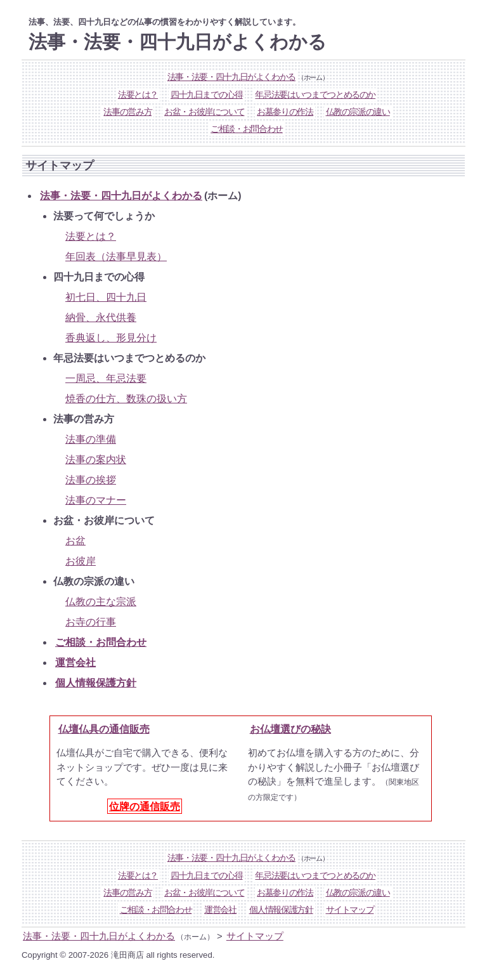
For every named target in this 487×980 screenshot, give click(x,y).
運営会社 (75, 663)
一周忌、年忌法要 (106, 378)
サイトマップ (350, 910)
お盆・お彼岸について (204, 112)
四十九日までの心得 (207, 95)
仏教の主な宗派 (101, 602)
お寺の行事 (91, 622)
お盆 (75, 541)
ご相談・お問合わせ (247, 129)
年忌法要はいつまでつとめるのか (315, 95)
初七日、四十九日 (106, 297)
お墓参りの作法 (285, 112)
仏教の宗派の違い (358, 112)
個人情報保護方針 (96, 683)
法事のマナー (96, 500)
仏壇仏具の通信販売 (104, 729)
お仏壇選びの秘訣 (290, 729)
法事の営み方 (127, 112)
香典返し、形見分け (111, 338)
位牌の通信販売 (145, 806)
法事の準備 (91, 439)
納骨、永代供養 (101, 317)
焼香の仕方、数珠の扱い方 (126, 399)
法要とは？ (138, 95)
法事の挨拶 (91, 480)
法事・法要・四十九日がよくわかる (231, 77)
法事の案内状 (96, 460)
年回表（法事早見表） (116, 257)
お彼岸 (81, 561)
